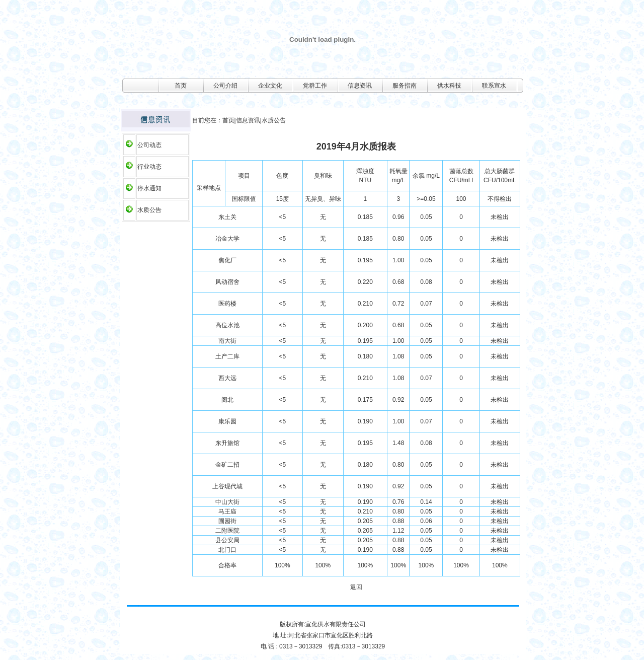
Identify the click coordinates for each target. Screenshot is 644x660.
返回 (356, 587)
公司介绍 (225, 86)
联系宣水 (494, 86)
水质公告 (149, 210)
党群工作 (315, 86)
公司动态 (149, 145)
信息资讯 (360, 86)
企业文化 (270, 86)
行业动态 (149, 167)
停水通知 (149, 188)
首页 (181, 86)
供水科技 (449, 86)
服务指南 (405, 86)
